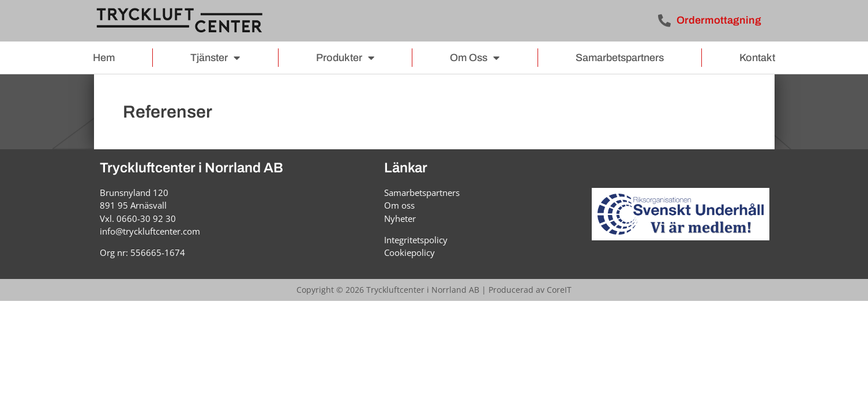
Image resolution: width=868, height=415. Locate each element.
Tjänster (215, 58)
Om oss (475, 58)
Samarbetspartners (620, 58)
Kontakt (757, 58)
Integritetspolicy (416, 240)
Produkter (345, 58)
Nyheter (400, 218)
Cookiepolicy (409, 252)
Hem (104, 58)
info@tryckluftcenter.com (150, 231)
